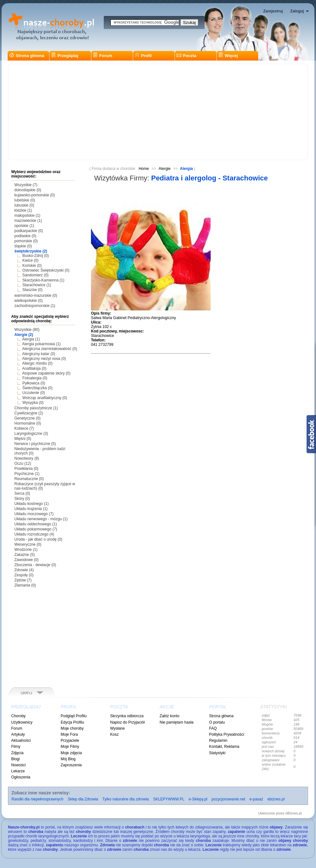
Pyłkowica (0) (34, 383)
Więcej (228, 56)
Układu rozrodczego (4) (34, 534)
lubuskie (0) (24, 205)
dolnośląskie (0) (28, 190)
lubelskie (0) (25, 200)
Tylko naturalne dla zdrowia (126, 799)
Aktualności (21, 740)
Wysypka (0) (33, 403)
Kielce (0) (30, 260)
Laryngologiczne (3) (31, 434)
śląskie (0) (23, 246)
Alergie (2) (24, 335)
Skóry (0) (22, 499)
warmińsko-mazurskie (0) (36, 295)
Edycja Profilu (72, 722)
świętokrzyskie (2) (31, 251)
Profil (143, 56)
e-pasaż (256, 799)
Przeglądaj (65, 56)
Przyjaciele (70, 740)
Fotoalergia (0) (35, 378)
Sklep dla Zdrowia (83, 799)
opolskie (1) (24, 226)
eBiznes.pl (293, 813)
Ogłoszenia (21, 777)
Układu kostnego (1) (31, 504)
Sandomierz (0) (35, 275)
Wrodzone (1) (26, 550)
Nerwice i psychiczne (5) (35, 444)
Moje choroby (72, 728)
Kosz (114, 734)
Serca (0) (22, 493)
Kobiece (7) (24, 428)
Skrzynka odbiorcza (127, 716)
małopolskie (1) (27, 215)
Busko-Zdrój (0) (36, 256)
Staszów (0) (32, 290)
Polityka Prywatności (227, 734)
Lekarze (18, 771)
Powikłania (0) (26, 469)
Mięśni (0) (23, 439)
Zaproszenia (71, 765)
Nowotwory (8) (27, 458)
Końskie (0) (32, 266)
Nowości (18, 765)
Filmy (16, 747)
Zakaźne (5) (25, 555)
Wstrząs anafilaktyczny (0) (45, 398)
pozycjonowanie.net (228, 799)
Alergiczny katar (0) (38, 354)
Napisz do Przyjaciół (127, 722)
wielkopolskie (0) (29, 301)
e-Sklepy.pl (198, 799)
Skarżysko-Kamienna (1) (43, 280)
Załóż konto (169, 716)
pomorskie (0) (26, 241)
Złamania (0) (25, 585)
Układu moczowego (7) (34, 514)
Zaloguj (297, 11)
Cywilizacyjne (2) (29, 413)
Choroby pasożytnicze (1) (36, 408)
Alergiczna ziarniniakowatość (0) (49, 349)
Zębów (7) (23, 580)
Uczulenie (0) (34, 393)
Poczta (186, 56)
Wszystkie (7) (26, 185)
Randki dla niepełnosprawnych (38, 799)
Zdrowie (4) (24, 570)
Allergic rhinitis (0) (37, 363)
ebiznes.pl (276, 799)
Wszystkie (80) (27, 330)
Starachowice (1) (37, 285)
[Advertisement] (158, 112)
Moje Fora (69, 734)
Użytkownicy (22, 722)
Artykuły (18, 734)
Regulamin (218, 740)
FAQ (213, 728)
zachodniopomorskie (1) (35, 306)
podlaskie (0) (25, 236)
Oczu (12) (23, 463)
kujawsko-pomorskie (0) (35, 195)
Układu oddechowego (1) (36, 524)
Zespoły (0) (24, 575)
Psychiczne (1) (27, 474)
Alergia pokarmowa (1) (41, 344)
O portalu (217, 722)
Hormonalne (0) (28, 423)
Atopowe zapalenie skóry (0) (46, 373)
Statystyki (217, 753)
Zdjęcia (17, 753)
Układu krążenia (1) (31, 509)
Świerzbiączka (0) (38, 388)
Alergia (187, 169)
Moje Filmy (70, 747)
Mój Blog (68, 759)
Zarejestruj (273, 11)
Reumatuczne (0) (29, 479)
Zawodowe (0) (26, 560)
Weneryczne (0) (28, 544)
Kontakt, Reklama (224, 747)
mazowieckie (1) (28, 221)
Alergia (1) (31, 339)
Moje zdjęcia (71, 753)
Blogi (15, 759)
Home (144, 169)
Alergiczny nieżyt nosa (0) (44, 359)
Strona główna (27, 56)
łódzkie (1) (23, 210)
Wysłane (117, 728)
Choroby (18, 716)
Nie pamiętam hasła (177, 722)
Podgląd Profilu (74, 716)
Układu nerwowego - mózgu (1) (41, 519)
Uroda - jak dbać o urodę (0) (38, 539)
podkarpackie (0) (29, 231)
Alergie (165, 169)
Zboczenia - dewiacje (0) (35, 565)
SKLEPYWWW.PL (169, 799)
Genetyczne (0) (27, 418)
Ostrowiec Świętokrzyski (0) (46, 270)
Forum (102, 56)
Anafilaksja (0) (34, 368)
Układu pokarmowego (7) (36, 529)
